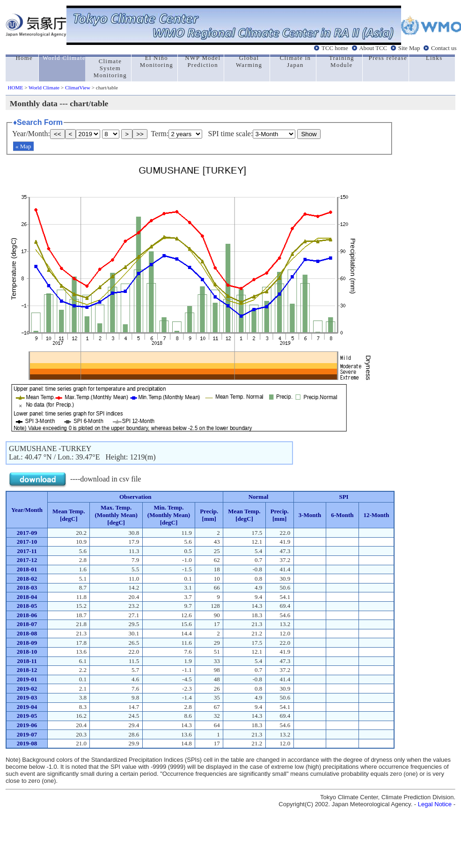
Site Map (409, 48)
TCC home (335, 48)
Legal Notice (435, 804)
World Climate (44, 88)
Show (309, 134)
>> (140, 134)
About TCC (373, 48)
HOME (15, 88)
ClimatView (78, 88)
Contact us (444, 48)
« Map (23, 146)
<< (58, 134)
